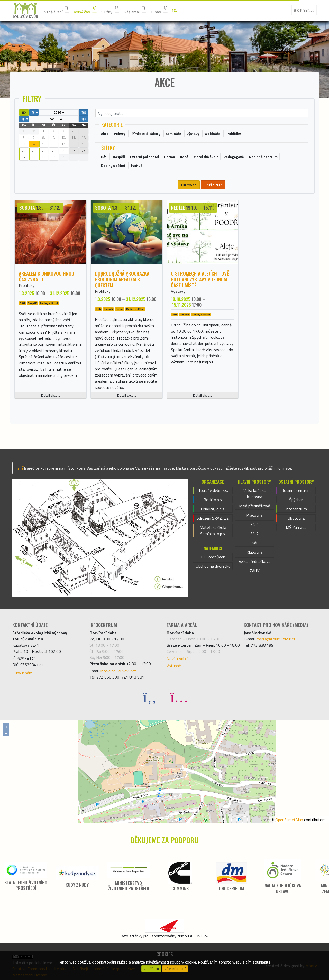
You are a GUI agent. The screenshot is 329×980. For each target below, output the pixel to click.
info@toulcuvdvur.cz (118, 671)
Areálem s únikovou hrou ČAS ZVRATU (47, 276)
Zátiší (255, 571)
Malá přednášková (255, 506)
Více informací (175, 969)
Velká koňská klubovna (254, 493)
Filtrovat (189, 185)
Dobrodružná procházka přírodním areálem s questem (122, 279)
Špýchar (296, 500)
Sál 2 (255, 534)
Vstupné (174, 666)
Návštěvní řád (179, 658)
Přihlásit (304, 10)
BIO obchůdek (213, 557)
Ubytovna (296, 518)
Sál (254, 543)
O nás (159, 10)
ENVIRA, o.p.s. (213, 509)
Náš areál (135, 10)
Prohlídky (27, 285)
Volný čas (85, 10)
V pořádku (151, 969)
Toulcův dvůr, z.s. (213, 490)
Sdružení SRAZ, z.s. (213, 518)
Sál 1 (255, 524)
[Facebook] (150, 697)
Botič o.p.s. (213, 500)
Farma (120, 309)
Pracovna (254, 515)
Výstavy (178, 291)
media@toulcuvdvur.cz (276, 639)
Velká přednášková (255, 561)
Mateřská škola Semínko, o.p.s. (213, 530)
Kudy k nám (22, 673)
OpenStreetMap (289, 820)
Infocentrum (296, 509)
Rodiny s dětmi (49, 303)
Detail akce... (51, 395)
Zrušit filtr (213, 185)
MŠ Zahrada (296, 527)
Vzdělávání (57, 10)
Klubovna (254, 552)
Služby (110, 10)
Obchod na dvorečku (213, 566)
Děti (22, 303)
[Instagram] (179, 697)
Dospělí (32, 303)
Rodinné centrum (296, 490)
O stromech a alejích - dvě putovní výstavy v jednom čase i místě (200, 279)
